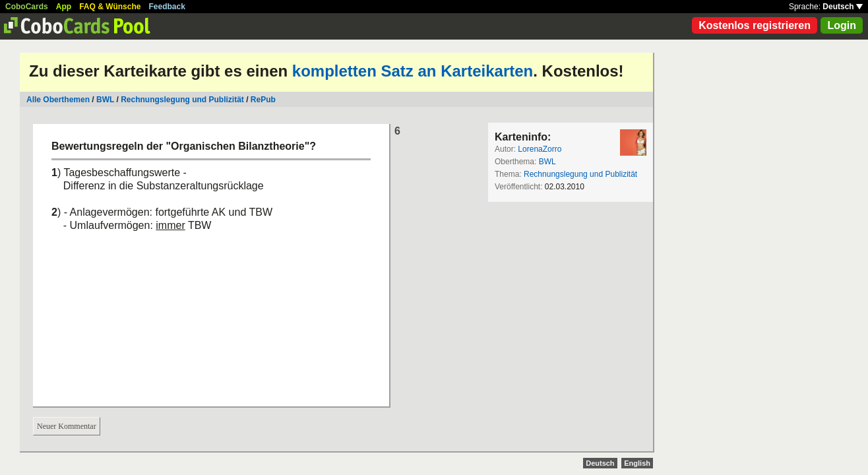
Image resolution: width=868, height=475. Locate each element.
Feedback (167, 7)
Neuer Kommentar (67, 426)
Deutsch (843, 7)
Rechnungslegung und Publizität (182, 100)
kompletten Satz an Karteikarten (413, 71)
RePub (263, 100)
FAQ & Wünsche (110, 7)
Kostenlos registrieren (755, 25)
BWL (105, 100)
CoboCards (27, 7)
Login (842, 25)
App (64, 7)
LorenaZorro (540, 149)
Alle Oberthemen (58, 100)
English (637, 463)
